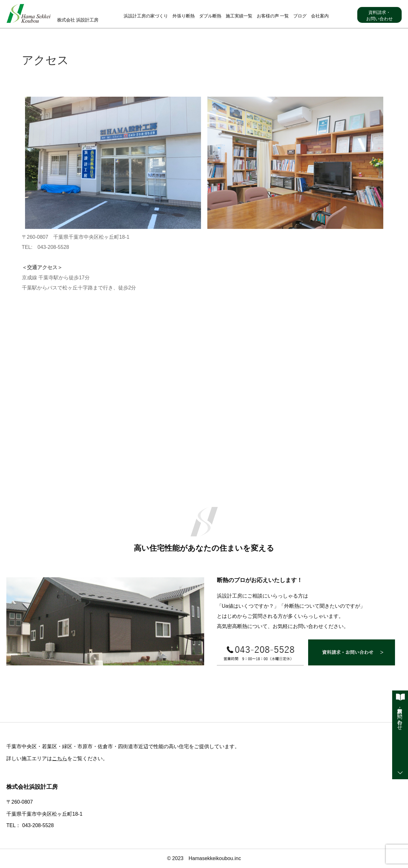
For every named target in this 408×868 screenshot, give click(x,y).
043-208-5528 (38, 825)
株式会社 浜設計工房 (78, 20)
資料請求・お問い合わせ (379, 16)
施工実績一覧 (239, 16)
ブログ (300, 16)
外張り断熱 (184, 16)
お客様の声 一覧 (273, 16)
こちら (60, 758)
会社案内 (320, 16)
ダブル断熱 (210, 16)
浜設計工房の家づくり (146, 16)
